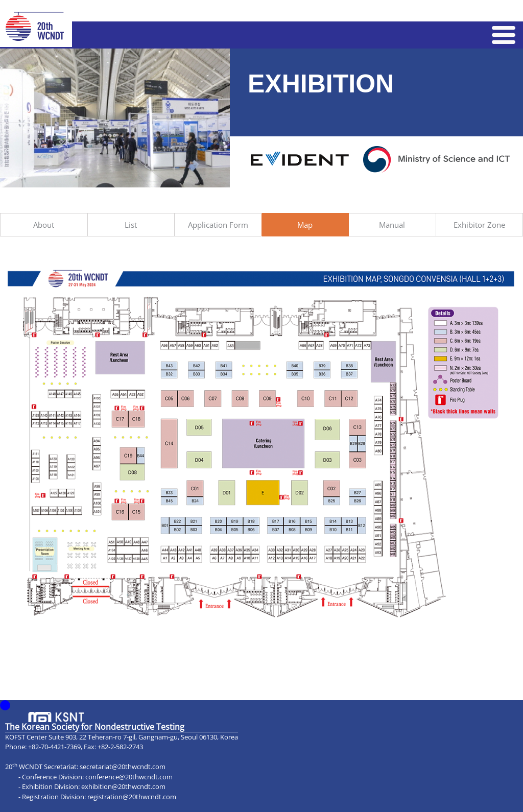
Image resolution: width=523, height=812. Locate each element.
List (131, 225)
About (44, 225)
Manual (392, 225)
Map (305, 225)
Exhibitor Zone (479, 225)
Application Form (218, 225)
